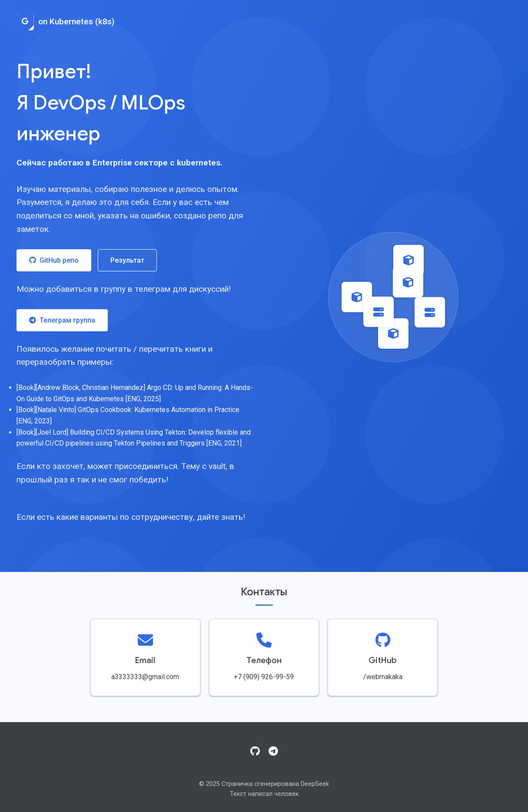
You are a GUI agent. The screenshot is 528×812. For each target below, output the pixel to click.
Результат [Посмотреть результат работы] (127, 260)
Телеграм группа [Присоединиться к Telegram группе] (62, 320)
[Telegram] (273, 752)
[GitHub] (255, 752)
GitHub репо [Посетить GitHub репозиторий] (54, 260)
